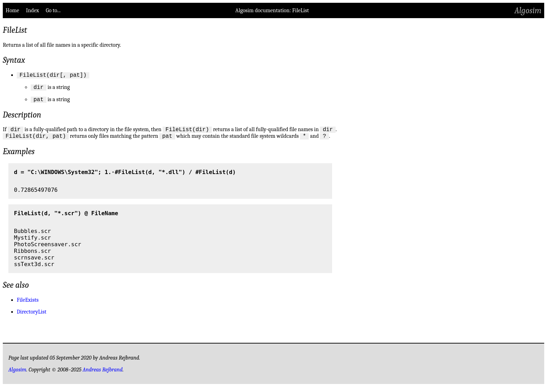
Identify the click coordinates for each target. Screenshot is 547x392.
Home (12, 10)
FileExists (28, 305)
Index (32, 10)
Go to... (53, 10)
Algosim (528, 10)
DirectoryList (32, 317)
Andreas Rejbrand (103, 375)
